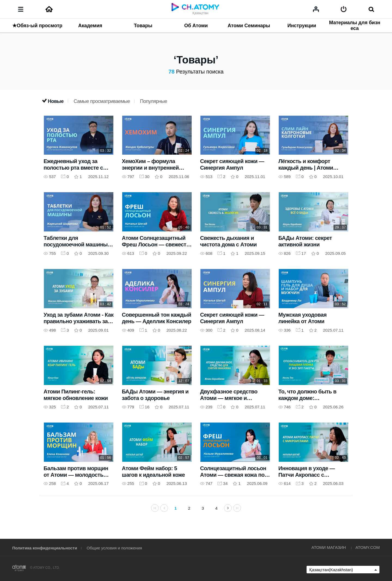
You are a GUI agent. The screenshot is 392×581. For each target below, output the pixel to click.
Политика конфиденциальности (45, 548)
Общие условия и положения (114, 548)
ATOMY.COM (368, 547)
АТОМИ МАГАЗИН (329, 547)
